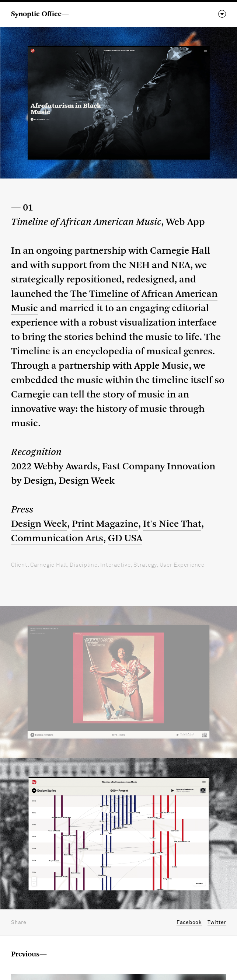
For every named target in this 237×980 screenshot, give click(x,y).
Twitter (217, 922)
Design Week (39, 524)
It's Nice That (172, 524)
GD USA (125, 539)
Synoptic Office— (40, 14)
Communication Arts (57, 539)
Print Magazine (105, 524)
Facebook (189, 922)
